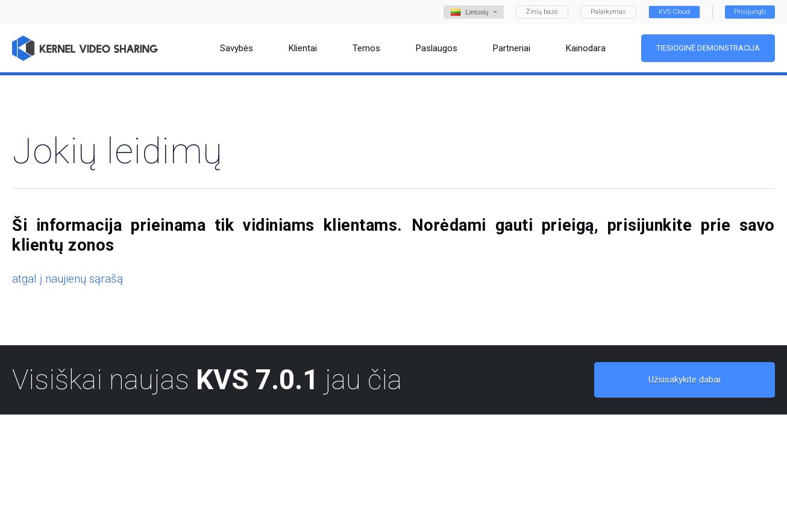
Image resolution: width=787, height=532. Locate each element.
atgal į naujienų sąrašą (67, 279)
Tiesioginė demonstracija (708, 48)
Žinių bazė (542, 12)
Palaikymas (608, 12)
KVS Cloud (674, 12)
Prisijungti (750, 12)
